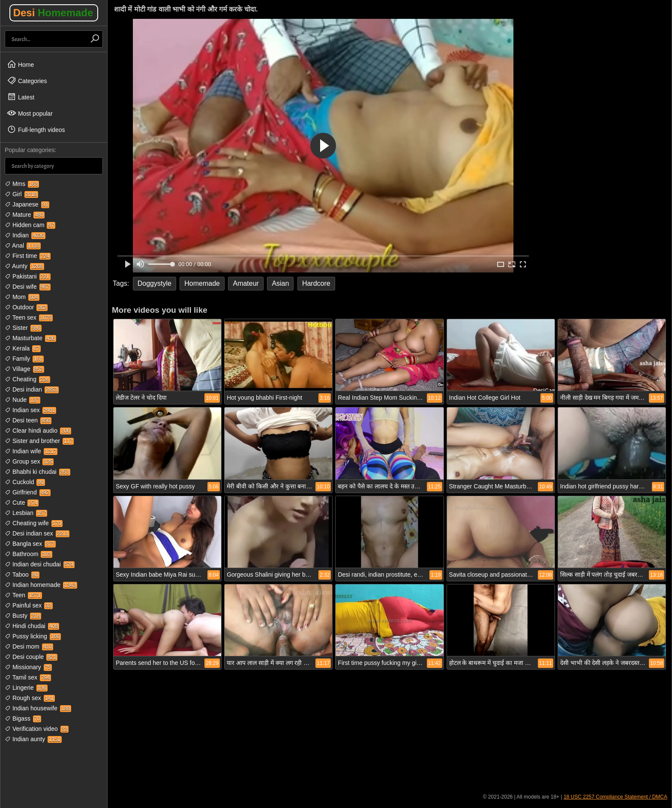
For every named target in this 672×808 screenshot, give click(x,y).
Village (24, 369)
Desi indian (32, 389)
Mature (25, 215)
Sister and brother (39, 441)
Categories (27, 81)
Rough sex (30, 698)
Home (20, 64)
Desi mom (29, 646)
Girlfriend (28, 492)
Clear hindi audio (38, 431)
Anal (23, 245)
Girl (21, 194)
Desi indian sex (37, 533)
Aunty (24, 266)
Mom (22, 297)
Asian (280, 283)
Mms (22, 184)
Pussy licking (33, 636)
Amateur (246, 283)
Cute (22, 503)
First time (28, 256)
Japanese (27, 204)
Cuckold (25, 482)
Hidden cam (30, 225)
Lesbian (26, 513)
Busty (23, 616)
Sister (23, 328)
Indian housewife (38, 708)
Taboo (22, 575)
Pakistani (28, 276)
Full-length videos (36, 129)
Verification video (37, 729)
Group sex (29, 461)
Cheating (27, 379)
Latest (21, 97)
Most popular (30, 113)
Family (24, 359)
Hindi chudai (32, 626)
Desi (53, 13)
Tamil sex (28, 677)
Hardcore (316, 283)
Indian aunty (33, 739)
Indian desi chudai (40, 564)
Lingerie (26, 688)
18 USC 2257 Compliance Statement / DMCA (615, 797)
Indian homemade (41, 585)
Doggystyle (154, 283)
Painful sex (29, 605)
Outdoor (26, 307)
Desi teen (28, 420)
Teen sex (29, 317)
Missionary (28, 667)
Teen (23, 595)
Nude (22, 400)
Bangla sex (30, 544)
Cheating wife (34, 523)
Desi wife (28, 287)
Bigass (23, 718)
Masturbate (30, 338)
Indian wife (31, 451)
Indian (25, 235)
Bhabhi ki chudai (37, 472)
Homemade (202, 283)
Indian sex (30, 410)
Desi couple (31, 657)
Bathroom (28, 554)
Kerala (23, 348)
